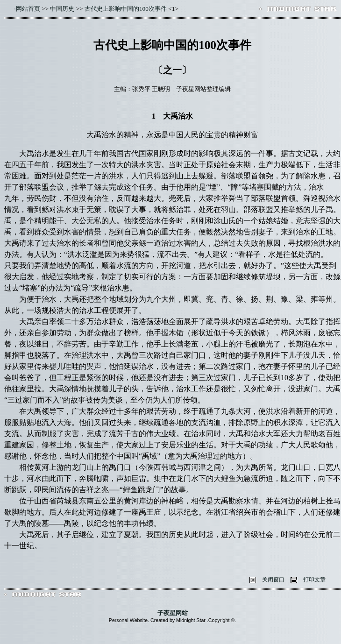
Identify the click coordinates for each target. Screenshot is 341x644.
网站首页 (28, 9)
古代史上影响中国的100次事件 (126, 9)
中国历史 (62, 9)
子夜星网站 (173, 613)
